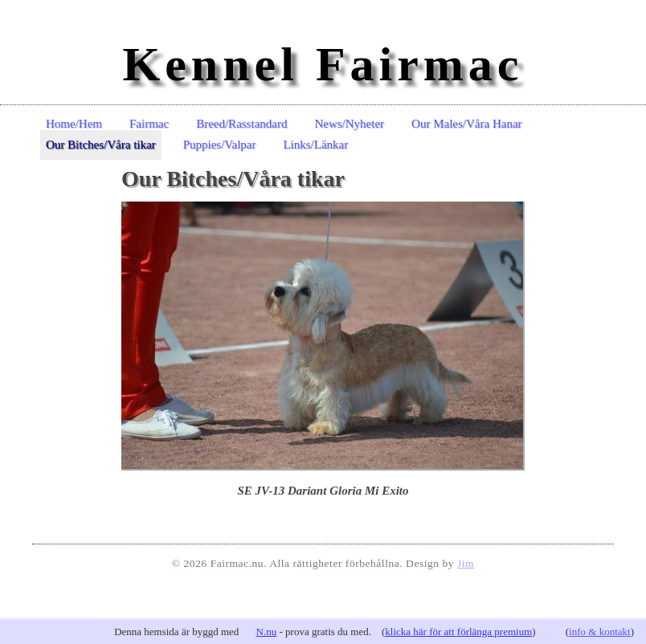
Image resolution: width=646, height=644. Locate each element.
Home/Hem (74, 124)
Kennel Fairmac (323, 64)
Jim (466, 563)
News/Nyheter (349, 124)
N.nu (267, 632)
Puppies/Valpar (220, 145)
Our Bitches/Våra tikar (101, 145)
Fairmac (149, 124)
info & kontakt (600, 632)
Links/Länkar (315, 145)
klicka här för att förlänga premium (458, 632)
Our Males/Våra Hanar (466, 124)
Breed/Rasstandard (241, 124)
